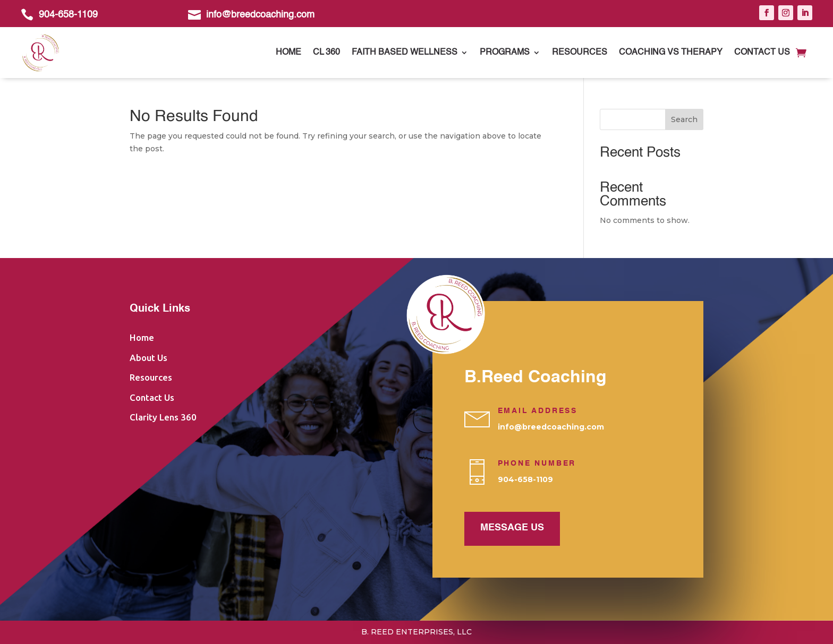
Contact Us (762, 53)
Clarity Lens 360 (163, 417)
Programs (505, 53)
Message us (512, 528)
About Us (148, 358)
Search (684, 119)
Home (288, 53)
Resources (580, 53)
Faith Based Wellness (405, 53)
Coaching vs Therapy (671, 53)
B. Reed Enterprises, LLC (416, 632)
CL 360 (326, 53)
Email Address (538, 411)
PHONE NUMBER (537, 463)
